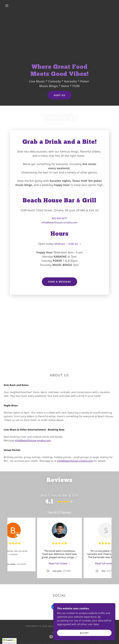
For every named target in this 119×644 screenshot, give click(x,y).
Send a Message (59, 282)
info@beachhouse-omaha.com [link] (59, 222)
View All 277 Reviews (59, 512)
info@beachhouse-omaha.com (33, 440)
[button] (7, 6)
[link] (59, 563)
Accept (84, 633)
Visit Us (59, 95)
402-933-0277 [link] (59, 218)
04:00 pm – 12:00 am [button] (66, 244)
